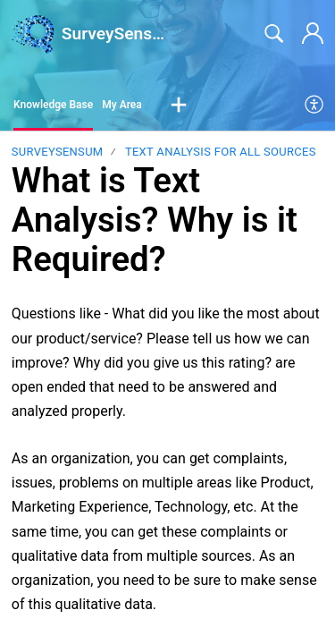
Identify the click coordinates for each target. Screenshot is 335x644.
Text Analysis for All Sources (221, 152)
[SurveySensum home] (33, 34)
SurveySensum (58, 152)
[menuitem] (315, 106)
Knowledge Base (53, 105)
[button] (179, 106)
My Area (122, 105)
